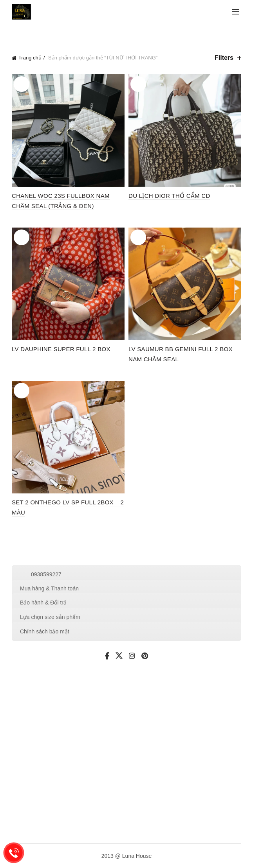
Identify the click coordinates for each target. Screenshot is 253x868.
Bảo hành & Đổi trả (43, 603)
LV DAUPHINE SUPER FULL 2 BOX (61, 349)
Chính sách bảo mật (45, 631)
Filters (224, 58)
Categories (56, 33)
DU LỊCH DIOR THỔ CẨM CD (169, 196)
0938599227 (46, 574)
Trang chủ (30, 58)
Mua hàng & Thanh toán (49, 588)
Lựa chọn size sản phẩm (50, 617)
